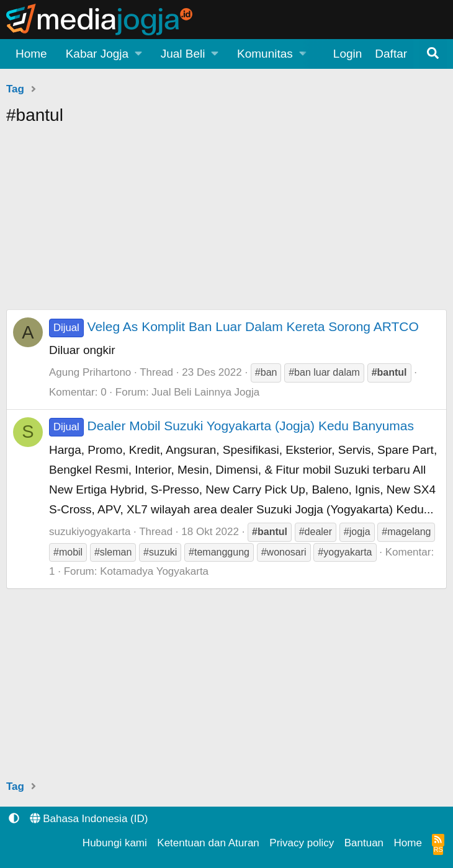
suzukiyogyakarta (90, 532)
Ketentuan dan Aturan (208, 843)
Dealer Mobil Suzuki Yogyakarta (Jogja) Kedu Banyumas (231, 426)
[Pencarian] (433, 54)
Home (31, 54)
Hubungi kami (115, 843)
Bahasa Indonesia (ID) (89, 819)
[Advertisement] (226, 223)
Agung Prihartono (90, 372)
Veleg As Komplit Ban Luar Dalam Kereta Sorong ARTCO (234, 326)
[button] (104, 54)
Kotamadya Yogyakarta (154, 571)
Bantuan (364, 843)
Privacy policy (302, 843)
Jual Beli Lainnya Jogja (205, 392)
